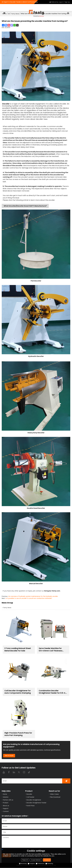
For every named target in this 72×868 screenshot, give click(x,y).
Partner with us (8, 800)
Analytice (31, 864)
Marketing (49, 864)
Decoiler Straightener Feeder (36, 803)
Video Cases (54, 794)
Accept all (47, 860)
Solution (6, 797)
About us (6, 806)
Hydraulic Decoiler (36, 356)
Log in (61, 2)
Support (6, 809)
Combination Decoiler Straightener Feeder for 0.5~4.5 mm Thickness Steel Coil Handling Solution (53, 692)
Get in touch (9, 756)
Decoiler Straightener (34, 800)
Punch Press (30, 806)
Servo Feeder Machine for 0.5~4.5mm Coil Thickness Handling (51, 650)
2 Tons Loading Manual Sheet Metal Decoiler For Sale (18, 650)
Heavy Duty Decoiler (36, 433)
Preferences (40, 864)
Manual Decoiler (36, 584)
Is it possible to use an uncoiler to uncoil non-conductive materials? (29, 598)
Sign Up (67, 2)
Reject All (25, 860)
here (45, 119)
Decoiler (29, 794)
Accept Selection (36, 860)
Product (6, 803)
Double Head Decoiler (36, 508)
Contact (6, 812)
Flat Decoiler (36, 281)
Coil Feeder (30, 797)
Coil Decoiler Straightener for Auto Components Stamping (18, 692)
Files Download (55, 797)
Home (5, 794)
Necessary (23, 864)
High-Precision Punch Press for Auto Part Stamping (18, 734)
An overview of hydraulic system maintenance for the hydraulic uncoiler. (33, 596)
